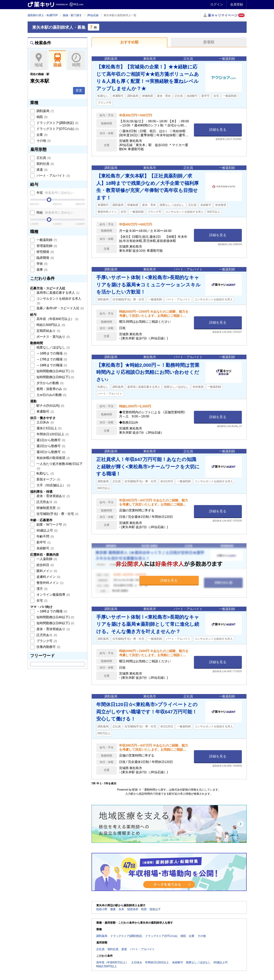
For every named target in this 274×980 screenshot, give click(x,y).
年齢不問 (45, 536)
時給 (55, 212)
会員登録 (237, 4)
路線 (57, 60)
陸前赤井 (133, 909)
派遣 (42, 170)
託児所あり (47, 502)
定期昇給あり (48, 331)
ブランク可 (47, 641)
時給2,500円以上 (51, 325)
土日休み (45, 422)
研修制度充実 (48, 508)
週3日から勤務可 (51, 452)
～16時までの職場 (51, 353)
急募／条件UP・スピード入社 (60, 308)
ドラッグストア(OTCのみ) (57, 129)
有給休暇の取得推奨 (53, 458)
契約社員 (45, 164)
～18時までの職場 (51, 365)
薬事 (42, 270)
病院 (42, 117)
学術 (42, 264)
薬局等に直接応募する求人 (58, 293)
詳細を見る (218, 130)
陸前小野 (102, 909)
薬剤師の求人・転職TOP (43, 15)
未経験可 (45, 548)
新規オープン (48, 479)
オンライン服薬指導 (53, 595)
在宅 (42, 600)
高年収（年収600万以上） (57, 319)
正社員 (43, 158)
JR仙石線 (93, 15)
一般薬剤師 (47, 240)
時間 (76, 60)
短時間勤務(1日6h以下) (55, 377)
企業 (42, 135)
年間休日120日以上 (52, 434)
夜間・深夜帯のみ (51, 389)
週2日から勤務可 (51, 446)
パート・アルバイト (53, 176)
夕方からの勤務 (50, 383)
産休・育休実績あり (53, 496)
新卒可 (43, 542)
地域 (39, 60)
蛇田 (144, 909)
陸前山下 (155, 909)
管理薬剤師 (47, 246)
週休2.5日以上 (49, 428)
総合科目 (45, 565)
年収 (55, 193)
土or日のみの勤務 (51, 395)
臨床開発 (45, 258)
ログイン (217, 4)
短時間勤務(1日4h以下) (55, 371)
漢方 (42, 589)
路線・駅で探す (72, 15)
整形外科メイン (50, 583)
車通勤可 (45, 411)
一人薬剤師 (47, 559)
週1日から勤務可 (51, 440)
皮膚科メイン (48, 577)
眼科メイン (47, 571)
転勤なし (45, 473)
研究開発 (45, 252)
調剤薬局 (45, 111)
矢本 (121, 909)
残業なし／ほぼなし (53, 347)
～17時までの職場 (51, 359)
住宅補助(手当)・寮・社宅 (57, 514)
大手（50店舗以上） (53, 485)
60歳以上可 (47, 530)
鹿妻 (113, 909)
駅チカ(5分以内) (50, 406)
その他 (43, 141)
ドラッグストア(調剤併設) (57, 123)
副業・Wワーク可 (51, 524)
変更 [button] (79, 90)
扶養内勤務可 (48, 647)
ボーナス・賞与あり (53, 337)
